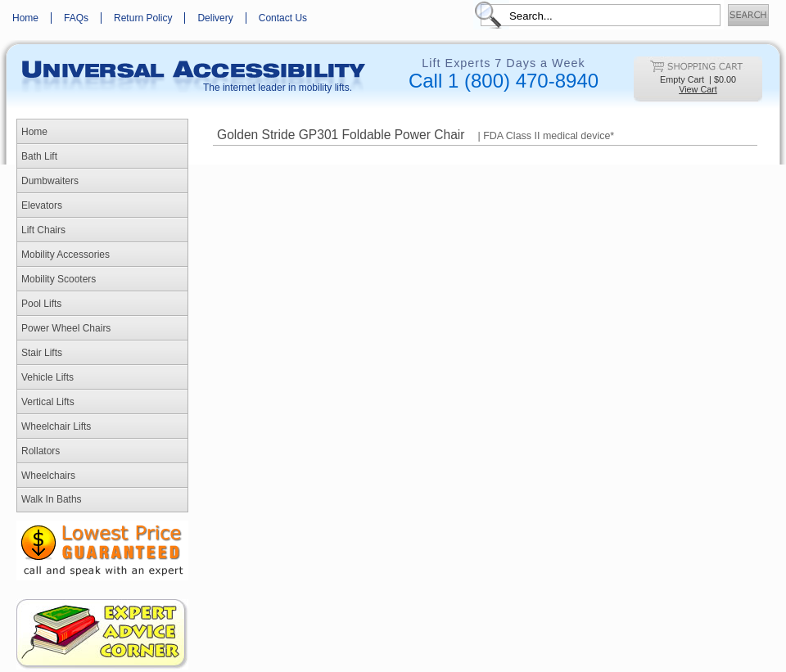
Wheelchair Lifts (56, 426)
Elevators (42, 205)
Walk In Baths (52, 499)
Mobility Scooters (59, 279)
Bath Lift (39, 156)
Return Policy (143, 18)
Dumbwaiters (50, 181)
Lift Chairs (43, 230)
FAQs (76, 18)
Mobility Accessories (65, 255)
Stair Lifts (42, 353)
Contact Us (283, 18)
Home (25, 18)
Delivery (215, 18)
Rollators (41, 451)
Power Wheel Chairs (66, 328)
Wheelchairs (48, 476)
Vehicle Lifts (47, 377)
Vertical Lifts (48, 402)
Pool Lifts (41, 304)
